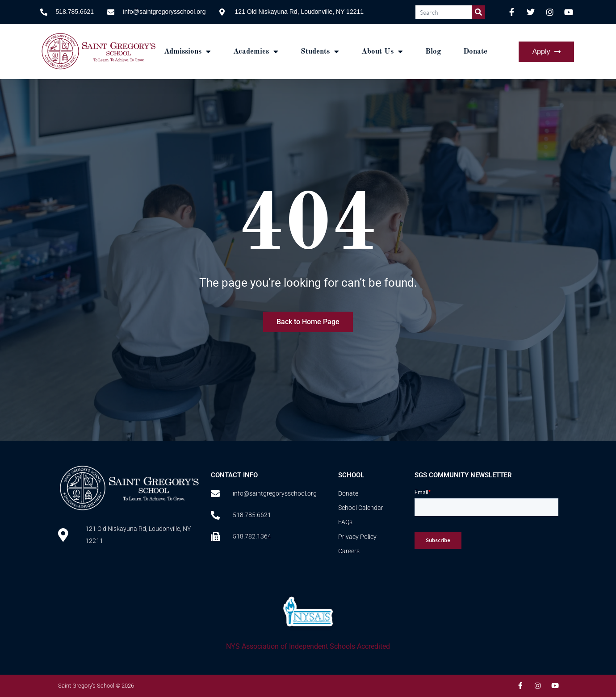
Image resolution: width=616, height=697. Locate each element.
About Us (382, 52)
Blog (433, 52)
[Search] (478, 12)
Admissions (187, 52)
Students (320, 52)
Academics (256, 52)
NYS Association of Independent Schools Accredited (308, 646)
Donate (475, 52)
